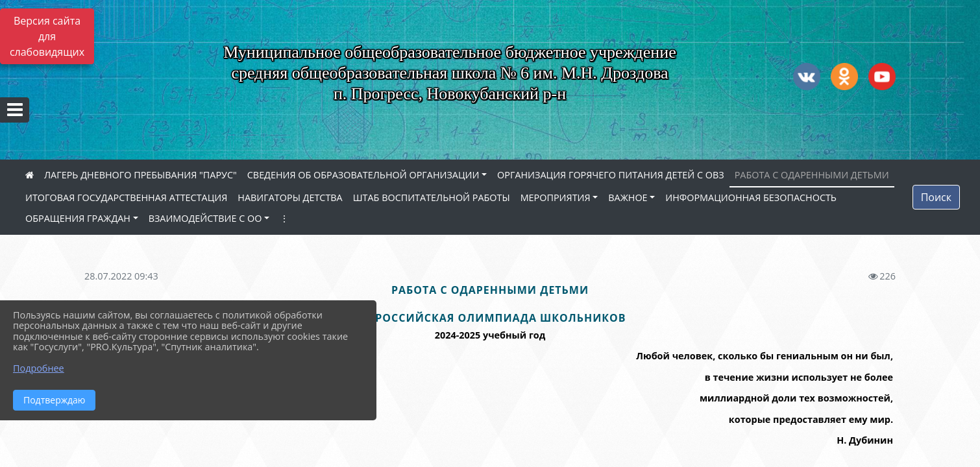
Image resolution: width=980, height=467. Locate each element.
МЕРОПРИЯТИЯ (556, 198)
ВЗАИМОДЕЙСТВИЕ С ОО (205, 218)
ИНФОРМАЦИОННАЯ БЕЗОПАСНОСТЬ (751, 198)
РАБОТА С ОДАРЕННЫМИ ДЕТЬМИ (812, 175)
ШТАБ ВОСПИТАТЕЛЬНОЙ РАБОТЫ (432, 198)
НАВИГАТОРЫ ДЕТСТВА (290, 198)
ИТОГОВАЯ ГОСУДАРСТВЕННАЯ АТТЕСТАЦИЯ (126, 198)
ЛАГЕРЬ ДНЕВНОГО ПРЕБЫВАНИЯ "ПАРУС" (141, 175)
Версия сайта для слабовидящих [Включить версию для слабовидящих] (47, 36)
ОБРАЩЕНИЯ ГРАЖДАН (78, 218)
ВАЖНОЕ (628, 198)
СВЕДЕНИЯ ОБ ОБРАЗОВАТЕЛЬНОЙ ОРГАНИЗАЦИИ (363, 175)
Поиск (936, 197)
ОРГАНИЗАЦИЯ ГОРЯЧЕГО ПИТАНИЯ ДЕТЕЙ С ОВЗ (611, 175)
